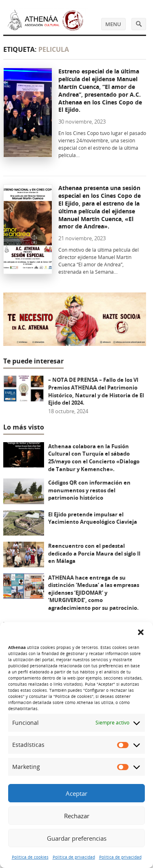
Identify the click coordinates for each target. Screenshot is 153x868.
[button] (141, 632)
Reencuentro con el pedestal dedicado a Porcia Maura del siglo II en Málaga (94, 553)
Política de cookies (30, 857)
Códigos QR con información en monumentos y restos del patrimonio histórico (89, 490)
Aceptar (76, 793)
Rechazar (77, 816)
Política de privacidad (74, 857)
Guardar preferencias (77, 838)
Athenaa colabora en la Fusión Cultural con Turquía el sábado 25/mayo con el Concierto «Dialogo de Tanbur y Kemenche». (94, 458)
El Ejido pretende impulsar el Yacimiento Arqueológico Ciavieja (93, 518)
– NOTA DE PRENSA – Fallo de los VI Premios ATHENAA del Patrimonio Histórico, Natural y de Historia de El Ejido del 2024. (96, 391)
